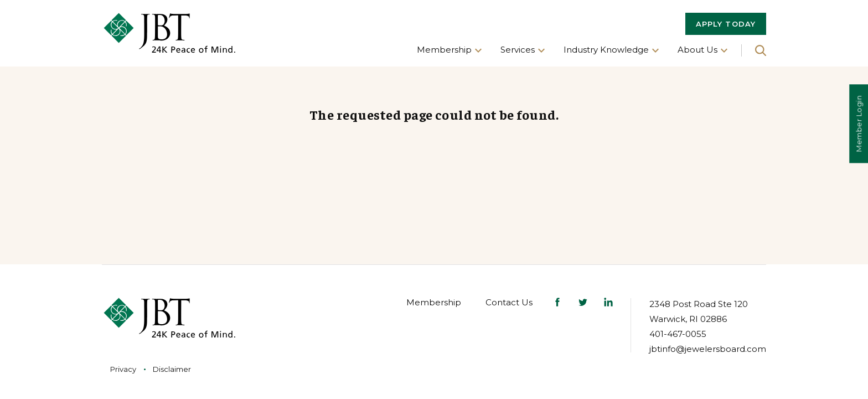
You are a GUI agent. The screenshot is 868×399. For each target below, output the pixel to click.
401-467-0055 (678, 334)
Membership (434, 302)
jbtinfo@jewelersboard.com (708, 349)
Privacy (123, 369)
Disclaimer (172, 369)
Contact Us (509, 302)
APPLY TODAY (726, 24)
